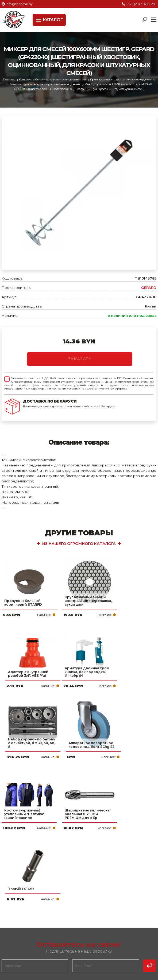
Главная (9, 79)
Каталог (25, 79)
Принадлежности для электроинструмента (123, 79)
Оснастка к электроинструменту (61, 79)
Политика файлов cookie (24, 877)
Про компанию (18, 903)
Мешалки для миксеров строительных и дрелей (45, 84)
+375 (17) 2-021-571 (109, 911)
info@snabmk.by (19, 4)
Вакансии (12, 945)
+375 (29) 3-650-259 (141, 4)
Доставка (12, 920)
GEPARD (149, 288)
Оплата (10, 911)
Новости (11, 928)
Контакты (12, 937)
